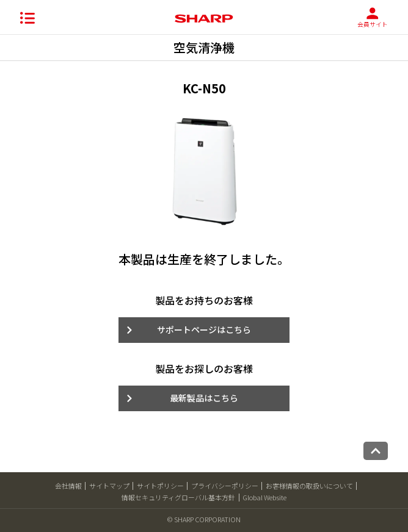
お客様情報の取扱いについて (309, 486)
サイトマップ (109, 486)
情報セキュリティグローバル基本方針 (178, 497)
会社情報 (68, 486)
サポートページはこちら (204, 329)
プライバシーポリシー (225, 486)
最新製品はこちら (204, 398)
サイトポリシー (160, 486)
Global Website (264, 497)
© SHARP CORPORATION (204, 519)
